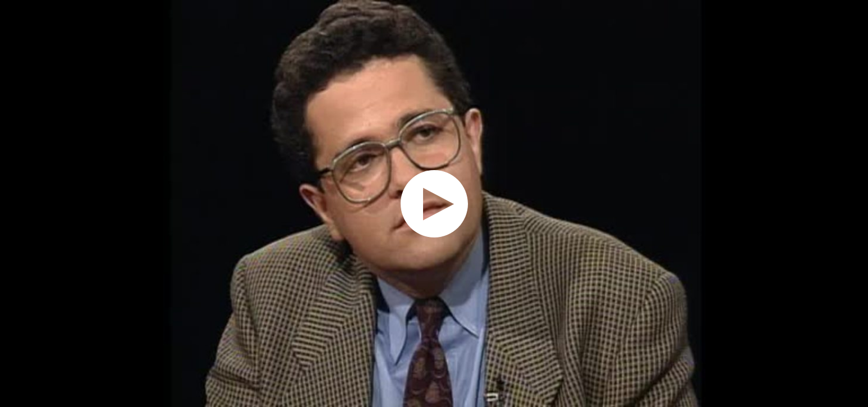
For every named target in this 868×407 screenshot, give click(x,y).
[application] (434, 203)
